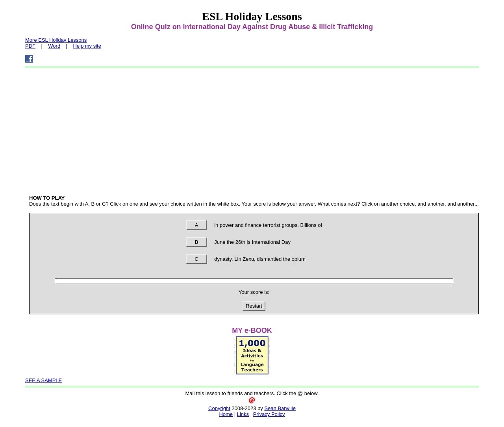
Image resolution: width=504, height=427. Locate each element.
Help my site (87, 46)
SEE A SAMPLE (44, 380)
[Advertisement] (254, 130)
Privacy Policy (269, 414)
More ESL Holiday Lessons (56, 40)
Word (54, 46)
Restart (254, 306)
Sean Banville (280, 408)
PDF (30, 46)
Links (243, 414)
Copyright (219, 408)
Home (226, 414)
